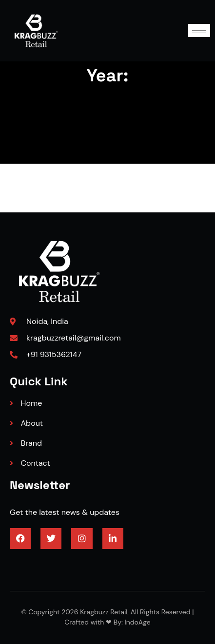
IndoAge (137, 622)
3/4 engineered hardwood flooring (71, 564)
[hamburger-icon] (199, 30)
